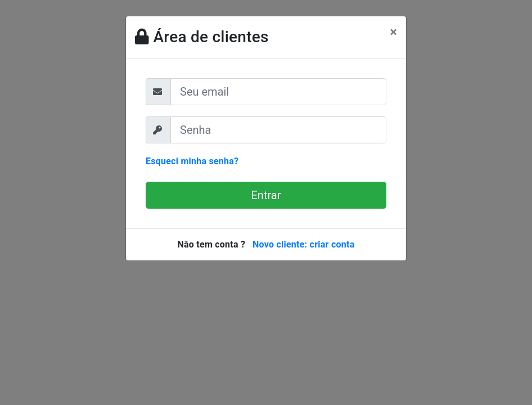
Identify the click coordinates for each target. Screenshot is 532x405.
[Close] (393, 32)
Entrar (266, 195)
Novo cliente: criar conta (304, 244)
